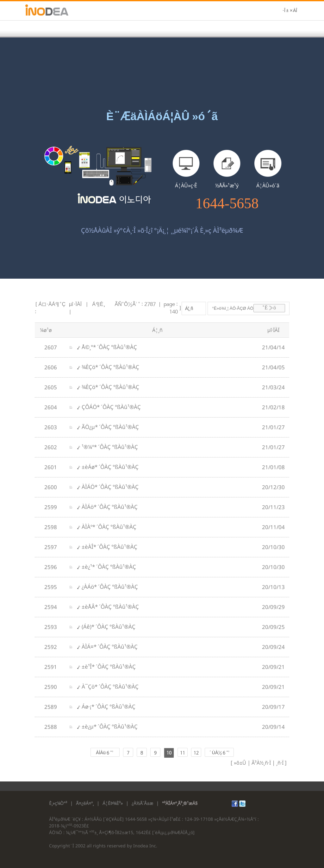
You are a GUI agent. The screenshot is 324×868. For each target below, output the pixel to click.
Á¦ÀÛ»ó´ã (268, 185)
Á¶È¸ (99, 304)
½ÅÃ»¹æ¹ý (227, 185)
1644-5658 (227, 204)
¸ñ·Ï (279, 763)
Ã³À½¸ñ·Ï (261, 763)
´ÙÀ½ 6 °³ (219, 753)
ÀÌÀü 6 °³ (105, 753)
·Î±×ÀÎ (290, 11)
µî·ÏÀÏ (75, 304)
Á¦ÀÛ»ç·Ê (186, 185)
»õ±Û (240, 763)
